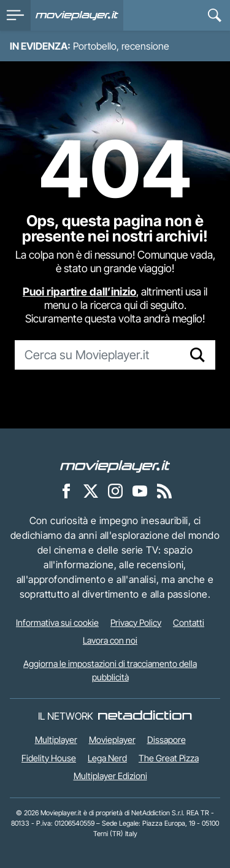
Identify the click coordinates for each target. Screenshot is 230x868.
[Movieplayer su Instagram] (115, 490)
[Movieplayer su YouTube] (140, 490)
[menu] (15, 15)
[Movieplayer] (115, 465)
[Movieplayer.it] (77, 15)
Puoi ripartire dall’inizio (79, 291)
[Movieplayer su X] (91, 490)
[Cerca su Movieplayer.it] (98, 355)
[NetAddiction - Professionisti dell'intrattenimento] (145, 716)
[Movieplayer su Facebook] (66, 490)
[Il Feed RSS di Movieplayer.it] (164, 490)
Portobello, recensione (121, 46)
